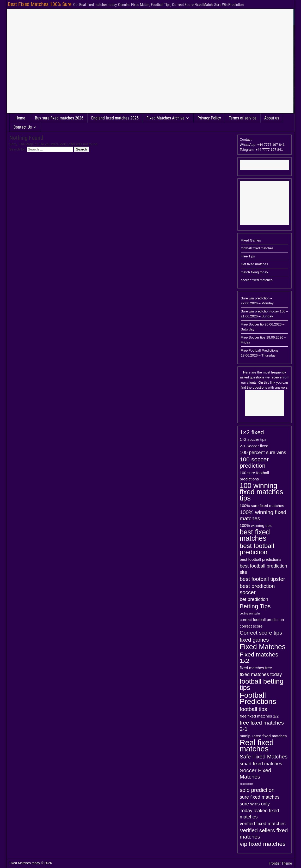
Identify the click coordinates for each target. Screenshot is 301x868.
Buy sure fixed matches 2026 (59, 118)
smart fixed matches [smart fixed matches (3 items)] (261, 764)
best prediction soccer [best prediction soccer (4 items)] (257, 589)
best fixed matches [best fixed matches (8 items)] (255, 535)
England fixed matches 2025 (115, 118)
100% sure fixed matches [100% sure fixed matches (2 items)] (262, 506)
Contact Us (23, 127)
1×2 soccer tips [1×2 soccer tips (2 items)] (253, 439)
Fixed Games (251, 240)
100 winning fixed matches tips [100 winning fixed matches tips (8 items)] (262, 492)
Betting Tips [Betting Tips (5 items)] (255, 606)
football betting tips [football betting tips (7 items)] (262, 684)
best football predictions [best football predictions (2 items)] (261, 559)
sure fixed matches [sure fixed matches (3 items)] (260, 797)
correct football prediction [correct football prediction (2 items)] (262, 620)
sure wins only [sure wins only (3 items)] (255, 804)
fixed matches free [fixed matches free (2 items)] (256, 668)
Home (20, 118)
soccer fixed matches (257, 280)
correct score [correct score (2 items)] (251, 626)
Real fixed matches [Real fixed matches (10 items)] (257, 746)
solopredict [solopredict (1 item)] (247, 784)
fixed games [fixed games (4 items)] (254, 640)
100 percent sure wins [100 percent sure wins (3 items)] (263, 452)
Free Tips (248, 256)
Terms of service (243, 118)
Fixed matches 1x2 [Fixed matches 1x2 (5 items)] (259, 658)
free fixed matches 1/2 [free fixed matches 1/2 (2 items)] (259, 716)
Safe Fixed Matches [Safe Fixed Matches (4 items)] (264, 757)
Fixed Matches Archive (165, 118)
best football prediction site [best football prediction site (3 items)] (263, 569)
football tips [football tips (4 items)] (253, 709)
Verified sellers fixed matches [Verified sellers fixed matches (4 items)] (264, 833)
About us (272, 118)
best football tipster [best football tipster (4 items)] (262, 579)
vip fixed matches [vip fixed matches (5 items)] (263, 844)
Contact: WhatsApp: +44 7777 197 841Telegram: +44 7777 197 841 (262, 144)
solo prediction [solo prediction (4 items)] (257, 790)
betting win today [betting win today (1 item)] (250, 613)
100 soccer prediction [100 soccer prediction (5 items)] (254, 462)
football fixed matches (257, 248)
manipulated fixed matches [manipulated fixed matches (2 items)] (263, 736)
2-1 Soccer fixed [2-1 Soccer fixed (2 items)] (254, 446)
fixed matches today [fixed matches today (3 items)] (261, 674)
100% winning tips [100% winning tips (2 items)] (256, 525)
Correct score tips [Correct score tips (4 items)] (261, 633)
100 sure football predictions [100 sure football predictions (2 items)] (254, 476)
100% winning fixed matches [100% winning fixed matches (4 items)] (263, 515)
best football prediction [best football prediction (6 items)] (257, 549)
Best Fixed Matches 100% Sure (40, 4)
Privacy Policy (209, 118)
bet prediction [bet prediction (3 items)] (254, 599)
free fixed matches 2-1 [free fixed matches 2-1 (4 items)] (262, 726)
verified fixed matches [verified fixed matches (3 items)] (263, 824)
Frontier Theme (280, 863)
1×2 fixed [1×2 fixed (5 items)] (252, 432)
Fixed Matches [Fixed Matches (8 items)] (263, 647)
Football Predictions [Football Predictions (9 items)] (258, 698)
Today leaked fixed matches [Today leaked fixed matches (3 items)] (259, 814)
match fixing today (254, 272)
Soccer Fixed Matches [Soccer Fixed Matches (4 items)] (256, 773)
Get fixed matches (254, 264)
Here (247, 372)
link (273, 382)
